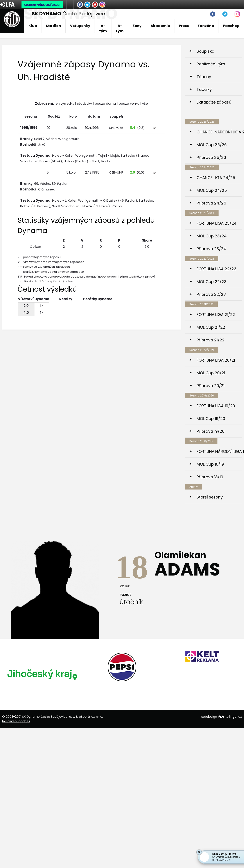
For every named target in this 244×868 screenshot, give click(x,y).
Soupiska (205, 51)
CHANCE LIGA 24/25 (216, 178)
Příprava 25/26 (211, 157)
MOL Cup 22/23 (212, 282)
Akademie (160, 26)
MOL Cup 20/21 (211, 373)
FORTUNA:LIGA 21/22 (216, 315)
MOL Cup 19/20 (211, 419)
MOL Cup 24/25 (212, 190)
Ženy (137, 26)
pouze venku (129, 103)
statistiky (84, 103)
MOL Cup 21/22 (211, 327)
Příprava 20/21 (211, 386)
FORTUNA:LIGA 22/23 (216, 269)
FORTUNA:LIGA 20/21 (216, 360)
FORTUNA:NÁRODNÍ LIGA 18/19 (219, 451)
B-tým (120, 28)
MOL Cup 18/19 (210, 464)
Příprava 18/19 (210, 477)
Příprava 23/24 (211, 249)
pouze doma (105, 103)
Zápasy (204, 77)
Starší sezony (210, 497)
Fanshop (231, 26)
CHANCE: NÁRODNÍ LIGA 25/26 (219, 132)
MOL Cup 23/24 (212, 236)
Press (184, 26)
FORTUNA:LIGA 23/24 (217, 223)
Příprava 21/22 (211, 340)
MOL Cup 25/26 (212, 145)
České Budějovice (68, 14)
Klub (33, 26)
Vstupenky (80, 26)
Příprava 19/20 (211, 431)
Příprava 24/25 (211, 203)
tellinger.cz (234, 717)
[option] (42, 674)
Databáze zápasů (214, 102)
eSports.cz (87, 717)
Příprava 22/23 (211, 294)
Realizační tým (211, 64)
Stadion (53, 26)
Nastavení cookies (16, 721)
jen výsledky (65, 103)
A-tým (103, 28)
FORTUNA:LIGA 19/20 (216, 406)
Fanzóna (206, 26)
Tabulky (204, 89)
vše (145, 103)
